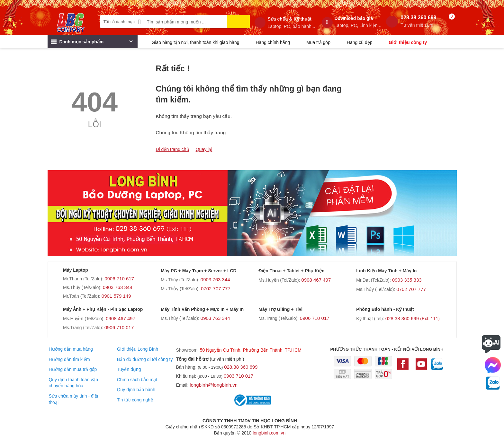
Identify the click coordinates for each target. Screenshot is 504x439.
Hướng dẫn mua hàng (71, 349)
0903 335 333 (407, 280)
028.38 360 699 (418, 21)
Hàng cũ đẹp (360, 42)
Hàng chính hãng (273, 42)
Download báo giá (358, 22)
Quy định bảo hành (136, 390)
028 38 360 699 (413, 318)
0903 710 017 (239, 376)
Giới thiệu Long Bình (138, 349)
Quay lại (204, 149)
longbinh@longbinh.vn (214, 385)
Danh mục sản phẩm (92, 43)
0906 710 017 (119, 327)
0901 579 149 (116, 296)
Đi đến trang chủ (173, 149)
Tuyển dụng (129, 369)
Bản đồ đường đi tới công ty (145, 359)
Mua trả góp (318, 42)
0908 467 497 (316, 280)
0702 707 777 (216, 289)
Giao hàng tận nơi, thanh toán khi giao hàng (196, 42)
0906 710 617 (119, 279)
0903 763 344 (118, 287)
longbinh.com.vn (269, 433)
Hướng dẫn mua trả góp (73, 369)
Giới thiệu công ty (408, 42)
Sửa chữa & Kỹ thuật (291, 23)
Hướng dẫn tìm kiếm (69, 359)
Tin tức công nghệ (135, 400)
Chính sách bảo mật (137, 380)
